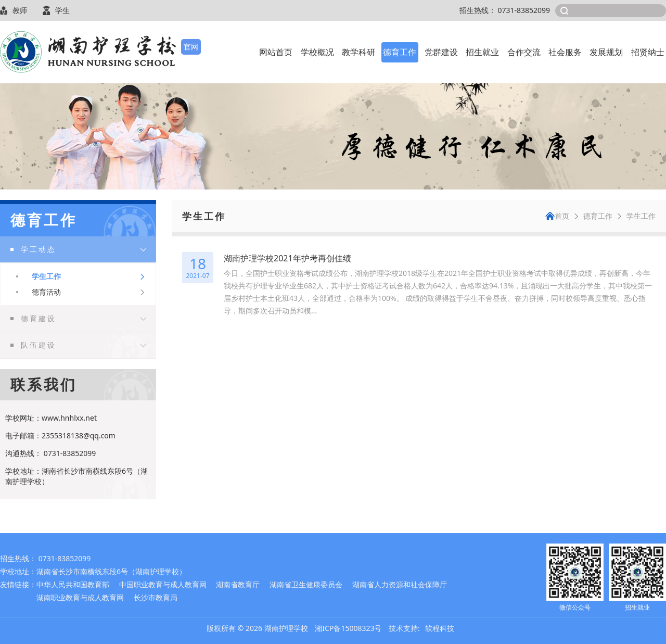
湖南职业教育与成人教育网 (80, 597)
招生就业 (482, 52)
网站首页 (276, 52)
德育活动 (46, 292)
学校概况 (317, 52)
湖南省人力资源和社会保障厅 (400, 584)
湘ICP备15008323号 (348, 628)
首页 (557, 216)
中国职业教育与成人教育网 (163, 584)
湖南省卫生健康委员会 (306, 584)
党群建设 (441, 52)
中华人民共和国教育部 (73, 584)
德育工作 (400, 52)
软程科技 (440, 628)
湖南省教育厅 (238, 584)
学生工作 (46, 276)
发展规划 (606, 52)
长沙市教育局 (156, 597)
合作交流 (524, 52)
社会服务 (565, 52)
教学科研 (358, 52)
